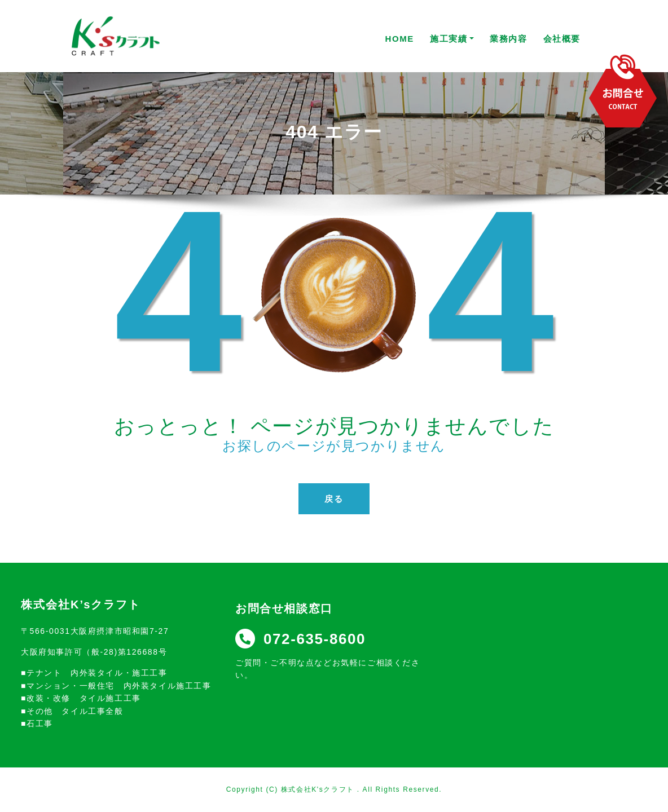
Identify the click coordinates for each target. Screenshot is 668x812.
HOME (400, 39)
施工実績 (452, 39)
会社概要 (562, 39)
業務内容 (508, 39)
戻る (334, 499)
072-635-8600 (300, 639)
